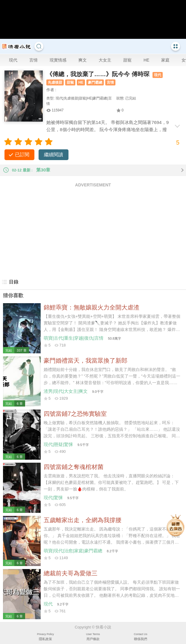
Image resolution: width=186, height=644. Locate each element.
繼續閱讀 (54, 155)
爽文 (83, 60)
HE (146, 60)
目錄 (10, 282)
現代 (13, 60)
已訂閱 (22, 155)
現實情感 (58, 60)
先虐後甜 (55, 82)
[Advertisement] (93, 233)
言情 (33, 60)
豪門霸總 (95, 82)
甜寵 (127, 60)
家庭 (165, 60)
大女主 (105, 60)
